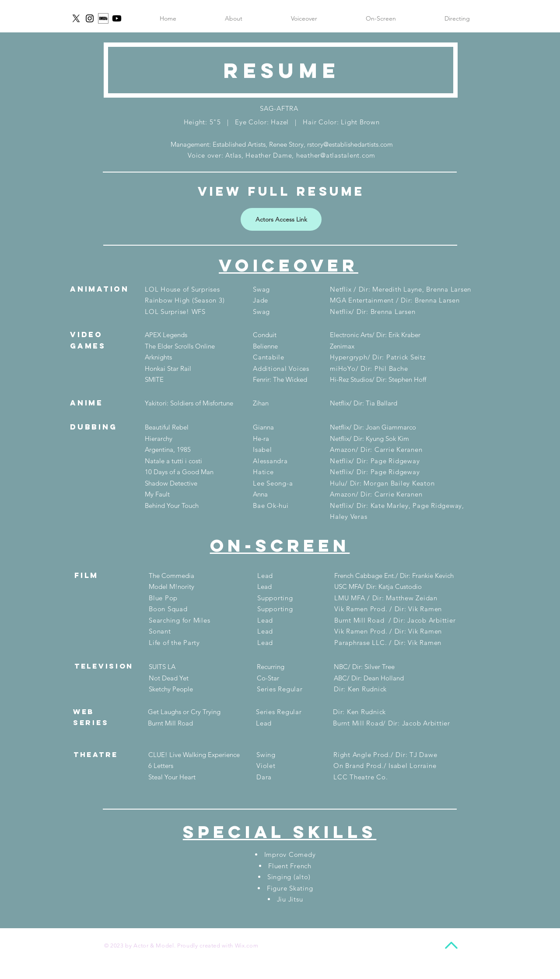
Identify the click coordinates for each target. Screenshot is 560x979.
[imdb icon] (103, 18)
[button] (457, 18)
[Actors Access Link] (281, 219)
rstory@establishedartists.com (350, 144)
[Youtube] (117, 18)
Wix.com (247, 946)
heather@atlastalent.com (336, 155)
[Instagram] (90, 18)
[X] (76, 18)
